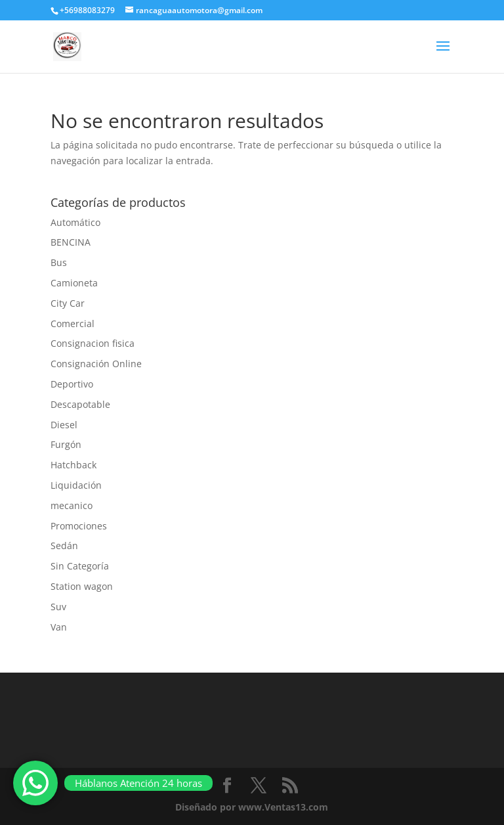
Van (59, 627)
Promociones (79, 526)
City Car (68, 303)
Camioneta (74, 283)
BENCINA (71, 242)
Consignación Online (96, 364)
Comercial (73, 323)
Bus (59, 262)
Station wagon (82, 586)
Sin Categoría (80, 566)
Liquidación (76, 485)
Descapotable (80, 404)
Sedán (64, 546)
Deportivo (72, 384)
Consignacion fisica (93, 343)
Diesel (64, 425)
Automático (75, 222)
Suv (58, 607)
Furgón (66, 444)
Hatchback (73, 465)
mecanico (72, 505)
